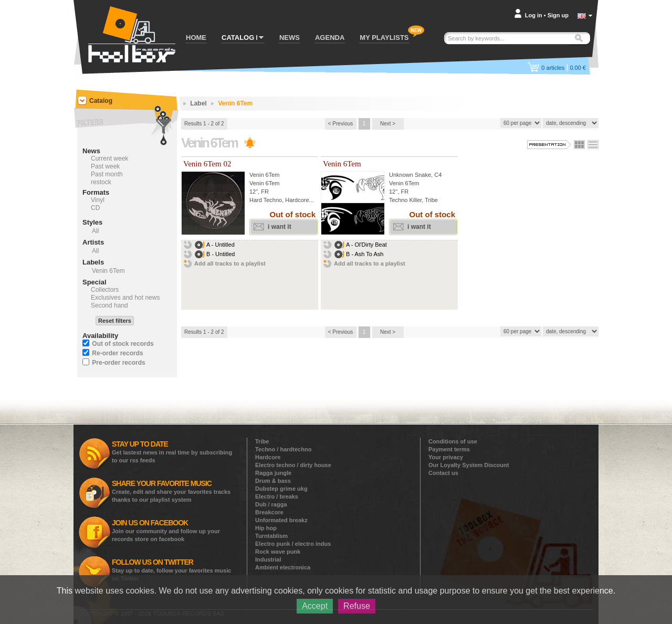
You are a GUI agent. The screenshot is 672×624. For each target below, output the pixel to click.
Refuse (357, 606)
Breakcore (269, 512)
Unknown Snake (410, 175)
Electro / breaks (277, 496)
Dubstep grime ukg (281, 489)
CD (95, 208)
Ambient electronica (283, 567)
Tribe (262, 441)
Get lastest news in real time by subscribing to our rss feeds (172, 452)
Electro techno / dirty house (293, 465)
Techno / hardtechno (283, 449)
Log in (534, 15)
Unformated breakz (281, 520)
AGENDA (330, 38)
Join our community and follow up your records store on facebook (166, 530)
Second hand (109, 305)
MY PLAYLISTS (384, 38)
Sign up (558, 15)
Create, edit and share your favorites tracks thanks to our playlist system (171, 491)
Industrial (268, 559)
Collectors (105, 290)
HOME (196, 38)
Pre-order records (118, 363)
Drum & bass (273, 481)
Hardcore (268, 457)
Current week (109, 158)
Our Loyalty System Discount (469, 465)
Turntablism (271, 536)
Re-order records (117, 353)
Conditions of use (453, 441)
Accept (315, 606)
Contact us (443, 473)
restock (101, 182)
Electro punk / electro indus (293, 544)
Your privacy (446, 457)
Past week (105, 166)
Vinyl (98, 200)
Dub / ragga (271, 504)
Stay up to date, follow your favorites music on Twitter (171, 570)
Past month (107, 174)
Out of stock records (123, 344)
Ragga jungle (273, 473)
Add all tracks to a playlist (230, 263)
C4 (438, 175)
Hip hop (266, 528)
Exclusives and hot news (125, 298)
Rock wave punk (278, 552)
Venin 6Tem (264, 175)
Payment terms (449, 449)
